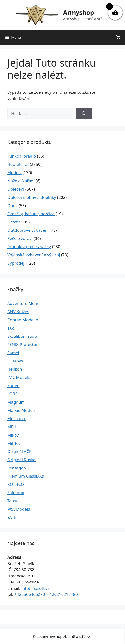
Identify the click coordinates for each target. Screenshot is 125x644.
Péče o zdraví (20, 238)
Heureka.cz (18, 164)
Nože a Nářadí (21, 181)
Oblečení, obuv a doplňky (32, 197)
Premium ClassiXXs (26, 476)
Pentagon (17, 468)
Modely (14, 172)
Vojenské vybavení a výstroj (34, 255)
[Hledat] (84, 114)
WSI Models (19, 509)
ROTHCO (16, 484)
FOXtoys (15, 361)
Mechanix (17, 418)
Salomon (16, 493)
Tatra (12, 501)
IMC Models (19, 377)
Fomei (13, 353)
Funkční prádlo (22, 156)
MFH (12, 427)
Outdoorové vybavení (28, 230)
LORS (12, 394)
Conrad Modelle (23, 320)
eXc (11, 328)
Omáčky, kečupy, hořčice (31, 214)
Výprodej (16, 263)
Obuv (12, 205)
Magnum (16, 402)
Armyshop (78, 12)
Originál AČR (19, 451)
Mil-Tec (14, 443)
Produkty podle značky (29, 247)
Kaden (13, 386)
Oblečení (16, 189)
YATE (12, 517)
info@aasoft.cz (35, 588)
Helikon (15, 369)
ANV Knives (18, 311)
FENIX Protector (23, 344)
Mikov (13, 435)
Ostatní (14, 222)
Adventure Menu (23, 303)
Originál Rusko (21, 460)
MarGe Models (21, 410)
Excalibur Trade (22, 336)
